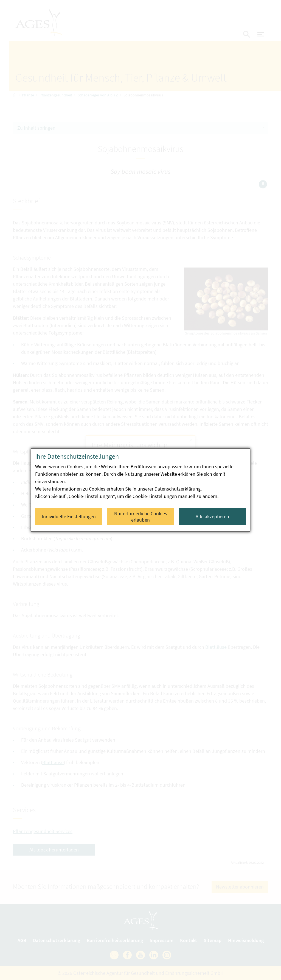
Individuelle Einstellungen (69, 517)
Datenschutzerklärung (178, 489)
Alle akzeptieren (212, 517)
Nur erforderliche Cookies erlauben (141, 517)
